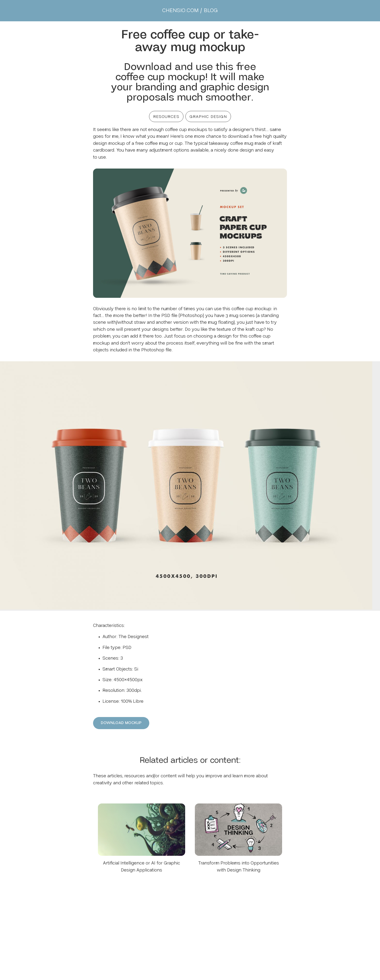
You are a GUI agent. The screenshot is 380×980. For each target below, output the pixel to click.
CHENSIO (180, 11)
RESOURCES (166, 117)
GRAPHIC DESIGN (208, 117)
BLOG (211, 11)
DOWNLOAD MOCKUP (121, 723)
